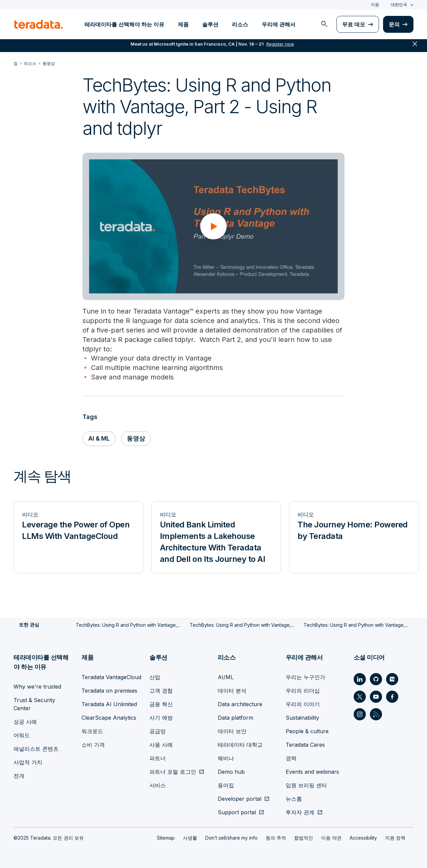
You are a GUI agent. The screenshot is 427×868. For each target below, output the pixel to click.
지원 (375, 5)
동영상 (137, 439)
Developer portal (240, 799)
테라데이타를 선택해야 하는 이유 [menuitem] (124, 24)
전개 (19, 776)
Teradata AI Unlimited (109, 704)
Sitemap (166, 838)
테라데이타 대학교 (240, 745)
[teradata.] (39, 24)
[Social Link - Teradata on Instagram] (360, 714)
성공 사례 (25, 722)
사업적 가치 (28, 762)
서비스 (158, 785)
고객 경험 (161, 691)
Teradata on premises (109, 691)
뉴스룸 (294, 799)
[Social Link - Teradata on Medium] (392, 679)
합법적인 (304, 838)
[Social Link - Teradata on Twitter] (360, 697)
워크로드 (92, 731)
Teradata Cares (305, 745)
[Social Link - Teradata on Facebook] (392, 697)
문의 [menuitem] (394, 24)
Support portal (237, 812)
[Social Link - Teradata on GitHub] (376, 679)
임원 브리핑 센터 (306, 785)
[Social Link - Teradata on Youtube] (376, 697)
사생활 (190, 838)
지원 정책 (395, 838)
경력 (291, 758)
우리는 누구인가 (305, 677)
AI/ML (226, 677)
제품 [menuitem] (183, 24)
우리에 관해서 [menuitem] (279, 24)
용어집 (226, 785)
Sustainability (302, 718)
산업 (155, 677)
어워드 (22, 735)
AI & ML (99, 439)
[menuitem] (324, 24)
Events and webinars (312, 772)
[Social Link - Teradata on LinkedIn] (360, 679)
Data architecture (240, 704)
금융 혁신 (161, 704)
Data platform (235, 718)
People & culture (307, 731)
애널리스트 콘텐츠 (36, 749)
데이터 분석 (232, 691)
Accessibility (363, 838)
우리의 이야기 (303, 704)
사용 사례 (161, 745)
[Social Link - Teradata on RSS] (376, 714)
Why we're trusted (37, 687)
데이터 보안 (232, 731)
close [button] (415, 47)
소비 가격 (93, 745)
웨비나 (226, 758)
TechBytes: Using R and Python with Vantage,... (128, 625)
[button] (213, 226)
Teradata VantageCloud (111, 677)
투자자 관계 (300, 812)
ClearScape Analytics (109, 718)
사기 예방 (161, 718)
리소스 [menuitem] (240, 24)
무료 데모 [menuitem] (354, 24)
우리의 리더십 (303, 691)
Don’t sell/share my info (231, 838)
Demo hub (231, 772)
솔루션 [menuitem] (210, 24)
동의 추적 (276, 838)
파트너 (158, 758)
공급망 (158, 731)
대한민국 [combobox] (399, 5)
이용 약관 (331, 838)
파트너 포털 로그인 (173, 772)
